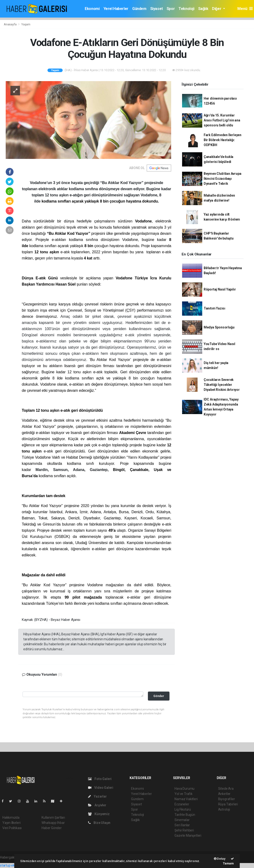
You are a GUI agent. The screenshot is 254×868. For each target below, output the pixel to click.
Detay (220, 859)
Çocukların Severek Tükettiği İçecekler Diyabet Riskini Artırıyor (222, 385)
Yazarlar (97, 796)
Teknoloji (186, 9)
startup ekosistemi (14, 865)
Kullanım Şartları (53, 817)
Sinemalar (182, 820)
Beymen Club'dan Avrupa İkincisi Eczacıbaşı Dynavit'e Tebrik (223, 179)
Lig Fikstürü (183, 809)
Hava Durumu (184, 789)
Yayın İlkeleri (11, 823)
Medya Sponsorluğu (219, 327)
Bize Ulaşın (99, 823)
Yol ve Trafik (183, 794)
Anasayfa (10, 24)
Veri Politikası (12, 828)
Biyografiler (227, 799)
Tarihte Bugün (185, 815)
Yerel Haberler (116, 9)
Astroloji (224, 809)
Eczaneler (182, 804)
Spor (171, 9)
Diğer (217, 9)
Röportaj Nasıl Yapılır (220, 289)
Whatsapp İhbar (53, 823)
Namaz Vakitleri (186, 799)
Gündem (139, 9)
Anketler (224, 794)
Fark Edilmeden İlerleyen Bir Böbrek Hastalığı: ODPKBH (223, 140)
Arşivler (97, 805)
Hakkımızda (11, 817)
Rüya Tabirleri (228, 804)
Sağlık (203, 9)
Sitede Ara (226, 789)
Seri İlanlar (182, 825)
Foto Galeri (100, 779)
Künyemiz (99, 814)
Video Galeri (101, 788)
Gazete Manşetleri (188, 836)
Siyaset (157, 9)
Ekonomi (92, 9)
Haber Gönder (52, 828)
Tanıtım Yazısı (214, 308)
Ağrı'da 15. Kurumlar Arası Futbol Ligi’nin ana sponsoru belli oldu (222, 120)
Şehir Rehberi (184, 830)
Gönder (159, 696)
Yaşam (26, 24)
